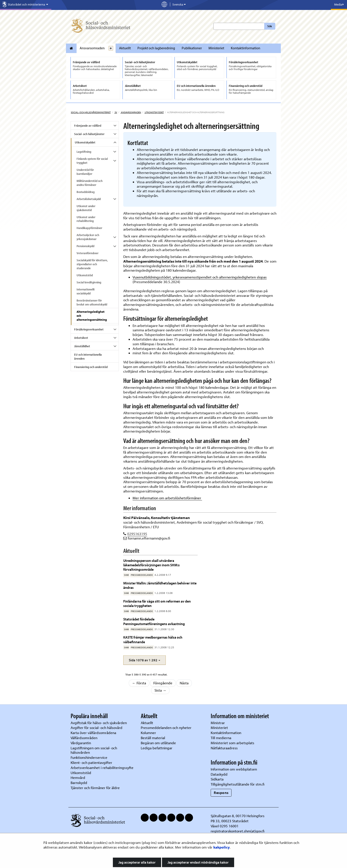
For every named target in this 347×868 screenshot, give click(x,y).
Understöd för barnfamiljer (85, 172)
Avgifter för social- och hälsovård (96, 728)
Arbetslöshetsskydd (89, 199)
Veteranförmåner (88, 253)
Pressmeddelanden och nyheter (166, 728)
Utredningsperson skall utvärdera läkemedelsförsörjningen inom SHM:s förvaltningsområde (151, 565)
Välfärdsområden (84, 738)
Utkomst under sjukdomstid (86, 208)
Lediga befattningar (157, 748)
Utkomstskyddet (154, 112)
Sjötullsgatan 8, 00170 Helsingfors (238, 816)
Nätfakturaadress (224, 748)
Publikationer (192, 48)
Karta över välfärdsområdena (93, 733)
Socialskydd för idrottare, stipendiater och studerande (92, 264)
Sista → (160, 690)
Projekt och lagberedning (156, 48)
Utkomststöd (85, 275)
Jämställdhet (82, 346)
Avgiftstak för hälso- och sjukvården (99, 723)
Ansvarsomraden (92, 48)
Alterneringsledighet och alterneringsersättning (92, 316)
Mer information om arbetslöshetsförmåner (167, 498)
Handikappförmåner (89, 228)
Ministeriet (216, 48)
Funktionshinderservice (89, 757)
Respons (221, 793)
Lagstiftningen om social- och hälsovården (94, 750)
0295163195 (137, 534)
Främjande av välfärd (88, 126)
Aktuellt (125, 48)
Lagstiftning (84, 152)
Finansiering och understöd (91, 367)
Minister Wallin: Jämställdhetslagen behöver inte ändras (160, 585)
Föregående (163, 683)
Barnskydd (79, 783)
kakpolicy (222, 847)
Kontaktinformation (246, 48)
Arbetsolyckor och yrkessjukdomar (88, 237)
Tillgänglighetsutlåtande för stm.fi (238, 784)
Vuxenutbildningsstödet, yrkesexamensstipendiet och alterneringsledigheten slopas (200, 277)
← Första (139, 683)
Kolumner (148, 733)
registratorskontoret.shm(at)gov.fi (238, 831)
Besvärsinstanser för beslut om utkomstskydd (92, 302)
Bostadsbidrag (86, 192)
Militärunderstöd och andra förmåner (90, 183)
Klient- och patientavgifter (91, 762)
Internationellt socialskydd (86, 291)
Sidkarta (217, 779)
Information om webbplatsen (234, 769)
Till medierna (221, 738)
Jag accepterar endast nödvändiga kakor (198, 862)
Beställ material (153, 738)
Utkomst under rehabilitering (86, 219)
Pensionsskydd (85, 246)
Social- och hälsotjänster (89, 134)
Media (339, 4)
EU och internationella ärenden (88, 357)
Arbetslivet (81, 338)
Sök (270, 26)
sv (116, 112)
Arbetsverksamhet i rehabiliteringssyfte (102, 768)
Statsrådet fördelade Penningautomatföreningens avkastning (154, 621)
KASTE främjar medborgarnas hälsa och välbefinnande (153, 639)
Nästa (184, 683)
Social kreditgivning (89, 282)
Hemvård (78, 777)
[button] (145, 660)
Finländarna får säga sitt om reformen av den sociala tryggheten (157, 603)
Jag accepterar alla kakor (137, 862)
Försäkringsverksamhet (89, 329)
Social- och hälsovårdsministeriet (91, 112)
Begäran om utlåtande (158, 743)
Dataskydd (219, 774)
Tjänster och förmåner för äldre (95, 788)
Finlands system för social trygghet (92, 161)
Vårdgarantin (81, 743)
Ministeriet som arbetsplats (232, 743)
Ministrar (218, 723)
